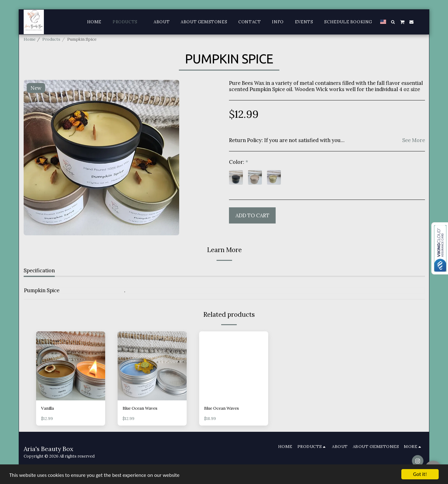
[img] (71, 366)
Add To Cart (252, 215)
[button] (393, 22)
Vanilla (47, 408)
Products (51, 39)
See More (414, 140)
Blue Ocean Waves (140, 408)
